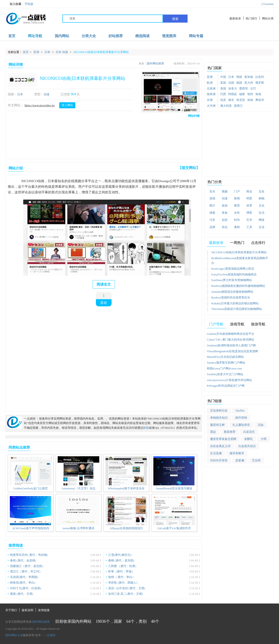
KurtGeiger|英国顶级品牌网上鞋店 (233, 269)
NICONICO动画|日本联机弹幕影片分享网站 (101, 52)
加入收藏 (13, 4)
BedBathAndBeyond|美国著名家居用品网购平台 (240, 260)
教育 (237, 206)
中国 (223, 77)
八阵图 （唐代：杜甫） (123, 566)
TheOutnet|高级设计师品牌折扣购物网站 (237, 309)
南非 (231, 100)
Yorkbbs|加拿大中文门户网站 (225, 374)
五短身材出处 (219, 410)
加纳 (250, 100)
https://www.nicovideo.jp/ (40, 105)
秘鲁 (242, 94)
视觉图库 (169, 36)
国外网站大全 (14, 635)
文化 (262, 206)
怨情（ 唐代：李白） (122, 577)
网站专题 (196, 36)
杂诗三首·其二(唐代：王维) (126, 594)
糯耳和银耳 (237, 453)
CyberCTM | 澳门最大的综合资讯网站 (230, 340)
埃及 (223, 100)
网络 (262, 220)
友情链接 (44, 610)
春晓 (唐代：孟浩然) (121, 560)
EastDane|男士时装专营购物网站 (232, 280)
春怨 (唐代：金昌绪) (23, 560)
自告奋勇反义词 (220, 446)
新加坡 (249, 77)
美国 (223, 88)
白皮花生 (249, 432)
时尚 (237, 220)
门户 (237, 191)
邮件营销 (241, 418)
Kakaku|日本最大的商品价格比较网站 (235, 303)
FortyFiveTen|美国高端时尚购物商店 (234, 274)
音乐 (212, 191)
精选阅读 (142, 36)
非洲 (210, 100)
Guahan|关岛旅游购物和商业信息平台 (230, 334)
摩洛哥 (260, 100)
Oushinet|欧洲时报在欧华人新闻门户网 (231, 345)
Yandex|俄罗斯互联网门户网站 (226, 363)
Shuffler (240, 410)
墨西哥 (244, 88)
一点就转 (50, 635)
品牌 (212, 227)
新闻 (237, 198)
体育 (249, 206)
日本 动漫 (62, 52)
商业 (249, 191)
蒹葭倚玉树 (217, 425)
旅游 (225, 206)
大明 (264, 439)
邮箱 (146, 428)
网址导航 (35, 36)
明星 (249, 198)
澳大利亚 (226, 106)
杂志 (225, 227)
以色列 (260, 77)
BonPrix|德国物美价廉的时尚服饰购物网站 (238, 286)
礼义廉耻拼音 (241, 425)
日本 (48, 52)
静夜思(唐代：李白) (23, 583)
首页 (12, 36)
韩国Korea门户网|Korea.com (224, 368)
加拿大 (233, 88)
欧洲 (210, 83)
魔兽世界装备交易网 (223, 439)
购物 (262, 198)
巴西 (223, 94)
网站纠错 (194, 116)
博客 (249, 213)
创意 (225, 220)
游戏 (212, 198)
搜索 (175, 19)
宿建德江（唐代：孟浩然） (27, 566)
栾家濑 (240, 460)
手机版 (29, 4)
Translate (268, 4)
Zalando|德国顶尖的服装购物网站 (232, 292)
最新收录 (235, 18)
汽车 (212, 220)
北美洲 (211, 88)
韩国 (239, 77)
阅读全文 (104, 284)
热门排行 (252, 18)
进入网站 (67, 105)
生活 (262, 213)
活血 (261, 425)
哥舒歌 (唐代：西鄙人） (124, 583)
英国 (223, 83)
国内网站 (62, 36)
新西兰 (238, 106)
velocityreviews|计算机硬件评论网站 (229, 380)
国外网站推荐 (155, 63)
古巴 (253, 88)
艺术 (249, 220)
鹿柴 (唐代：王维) (22, 594)
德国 (239, 83)
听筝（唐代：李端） (121, 571)
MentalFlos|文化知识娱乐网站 (225, 357)
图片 (212, 206)
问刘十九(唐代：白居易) (26, 588)
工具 (249, 227)
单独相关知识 (219, 418)
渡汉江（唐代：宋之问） (26, 571)
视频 (225, 191)
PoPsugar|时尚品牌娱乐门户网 (226, 386)
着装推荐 (230, 432)
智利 (250, 94)
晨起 (213, 432)
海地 (258, 94)
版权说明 (27, 610)
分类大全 (89, 36)
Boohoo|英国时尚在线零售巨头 (231, 297)
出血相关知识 (247, 446)
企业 (262, 227)
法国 (231, 83)
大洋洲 (211, 106)
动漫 (46, 94)
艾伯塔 (256, 460)
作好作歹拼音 (219, 460)
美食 (225, 213)
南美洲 (211, 94)
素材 (237, 227)
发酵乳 (248, 439)
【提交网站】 (189, 168)
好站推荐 (116, 36)
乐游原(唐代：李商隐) (24, 577)
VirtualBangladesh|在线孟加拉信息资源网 (232, 351)
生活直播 (216, 453)
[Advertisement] (103, 137)
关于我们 (11, 610)
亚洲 (37, 52)
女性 (237, 213)
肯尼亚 (241, 100)
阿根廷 (233, 94)
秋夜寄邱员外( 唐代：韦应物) (29, 555)
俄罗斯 (260, 83)
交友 (262, 191)
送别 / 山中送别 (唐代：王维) (127, 588)
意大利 (249, 83)
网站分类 (268, 18)
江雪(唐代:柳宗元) (120, 555)
